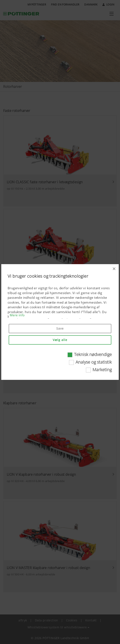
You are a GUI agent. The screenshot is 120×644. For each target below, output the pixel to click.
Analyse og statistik (94, 362)
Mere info (17, 315)
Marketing (102, 370)
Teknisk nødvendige (93, 354)
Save (60, 328)
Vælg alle (60, 340)
